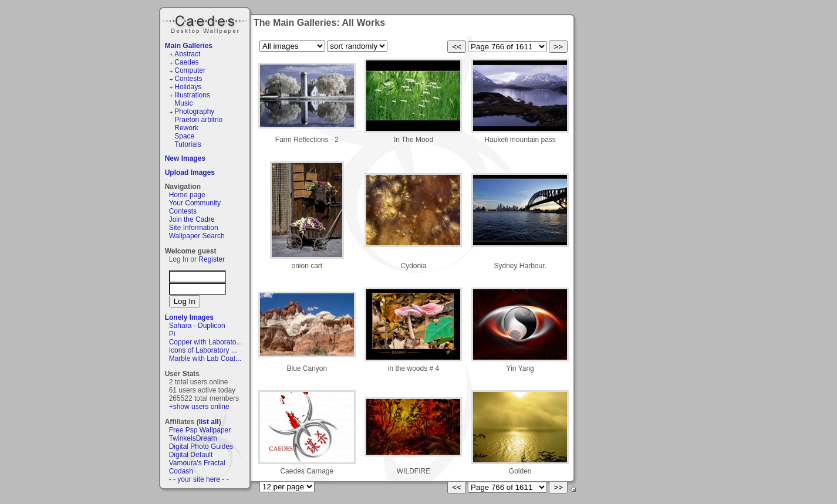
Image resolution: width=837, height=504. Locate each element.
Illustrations (192, 95)
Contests (188, 79)
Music (183, 103)
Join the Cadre (192, 219)
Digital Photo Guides (201, 447)
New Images (185, 158)
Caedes (206, 23)
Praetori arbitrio (198, 120)
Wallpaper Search (197, 236)
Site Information (194, 228)
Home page (187, 195)
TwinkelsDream (193, 438)
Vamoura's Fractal (197, 463)
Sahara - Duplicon (197, 326)
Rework (186, 128)
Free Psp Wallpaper (200, 430)
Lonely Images (189, 317)
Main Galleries (189, 46)
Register (212, 259)
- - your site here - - (199, 479)
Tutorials (188, 144)
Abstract (187, 54)
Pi (172, 334)
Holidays (188, 87)
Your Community (195, 203)
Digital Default (191, 455)
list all (209, 422)
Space (184, 136)
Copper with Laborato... (206, 342)
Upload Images (190, 172)
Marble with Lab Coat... (205, 358)
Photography (194, 111)
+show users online (199, 407)
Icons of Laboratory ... (203, 350)
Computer (190, 70)
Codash (181, 471)
